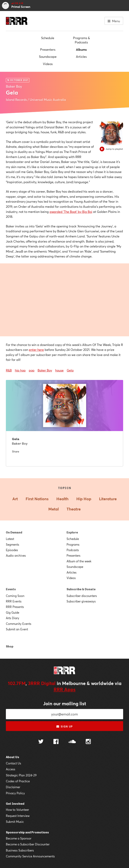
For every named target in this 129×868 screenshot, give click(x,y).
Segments (13, 544)
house (59, 370)
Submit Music (15, 822)
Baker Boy (45, 370)
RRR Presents (15, 607)
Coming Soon (15, 596)
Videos (48, 64)
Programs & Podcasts (81, 40)
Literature (108, 499)
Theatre (74, 509)
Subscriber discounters (82, 596)
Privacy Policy (15, 793)
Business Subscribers (20, 850)
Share (16, 451)
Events (11, 589)
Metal (54, 509)
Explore (72, 532)
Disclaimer (13, 787)
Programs (73, 544)
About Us (13, 757)
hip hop (20, 370)
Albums (81, 49)
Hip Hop (84, 499)
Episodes (12, 550)
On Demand (14, 532)
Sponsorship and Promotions (27, 832)
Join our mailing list (65, 703)
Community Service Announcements (30, 856)
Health (62, 499)
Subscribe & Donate (81, 589)
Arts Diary (13, 618)
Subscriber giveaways (81, 601)
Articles (81, 57)
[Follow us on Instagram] (88, 742)
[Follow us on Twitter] (41, 742)
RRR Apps (65, 689)
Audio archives (16, 555)
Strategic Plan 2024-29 (21, 775)
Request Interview (18, 816)
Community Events (19, 624)
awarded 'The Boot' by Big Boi (71, 212)
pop (32, 370)
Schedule (48, 38)
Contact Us (14, 763)
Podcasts (73, 550)
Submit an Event (17, 629)
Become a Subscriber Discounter (28, 844)
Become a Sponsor (19, 838)
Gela (70, 370)
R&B (9, 370)
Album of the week (79, 561)
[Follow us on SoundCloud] (72, 742)
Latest (10, 539)
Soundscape (48, 57)
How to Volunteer (17, 810)
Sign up (64, 726)
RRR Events (14, 601)
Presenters (48, 49)
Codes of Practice (18, 781)
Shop (10, 646)
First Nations (37, 499)
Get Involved (15, 804)
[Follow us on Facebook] (56, 742)
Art (15, 499)
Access (11, 769)
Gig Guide (13, 612)
